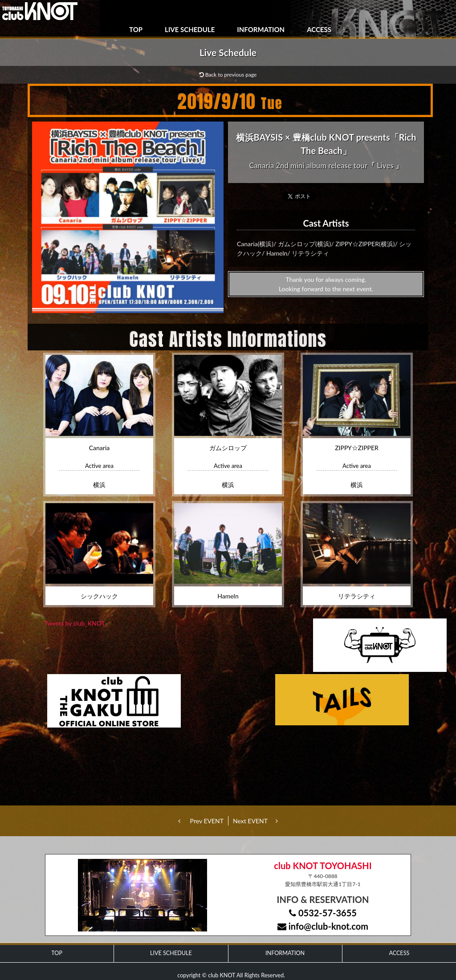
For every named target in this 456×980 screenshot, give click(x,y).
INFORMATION (261, 29)
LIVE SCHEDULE (190, 29)
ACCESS (319, 29)
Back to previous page (228, 75)
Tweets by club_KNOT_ (76, 623)
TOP (136, 29)
